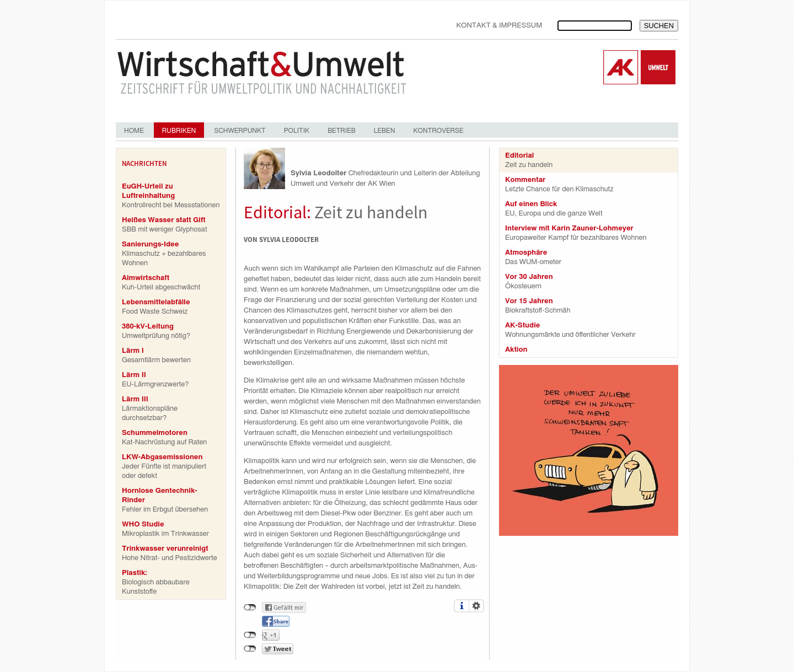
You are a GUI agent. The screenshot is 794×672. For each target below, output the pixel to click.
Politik (297, 131)
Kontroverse (438, 131)
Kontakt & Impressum (499, 26)
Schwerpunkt (240, 131)
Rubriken (179, 131)
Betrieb (342, 131)
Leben (385, 131)
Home (134, 131)
